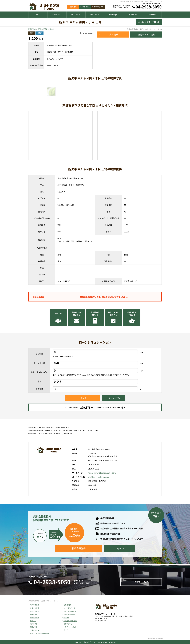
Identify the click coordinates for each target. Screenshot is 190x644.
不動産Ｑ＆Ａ (35, 630)
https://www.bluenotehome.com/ (102, 473)
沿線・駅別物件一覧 (70, 611)
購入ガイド (34, 624)
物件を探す (34, 614)
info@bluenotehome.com (99, 477)
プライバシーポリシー (71, 627)
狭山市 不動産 (35, 611)
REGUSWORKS (159, 638)
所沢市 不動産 (32, 29)
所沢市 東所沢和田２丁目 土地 (46, 29)
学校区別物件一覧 (69, 614)
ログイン (33, 621)
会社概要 (66, 618)
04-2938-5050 (149, 7)
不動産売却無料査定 (70, 621)
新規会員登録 (35, 618)
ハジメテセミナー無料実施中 (40, 633)
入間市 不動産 (35, 608)
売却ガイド (34, 627)
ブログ (66, 630)
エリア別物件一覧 (69, 608)
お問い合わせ (68, 624)
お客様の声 (67, 605)
